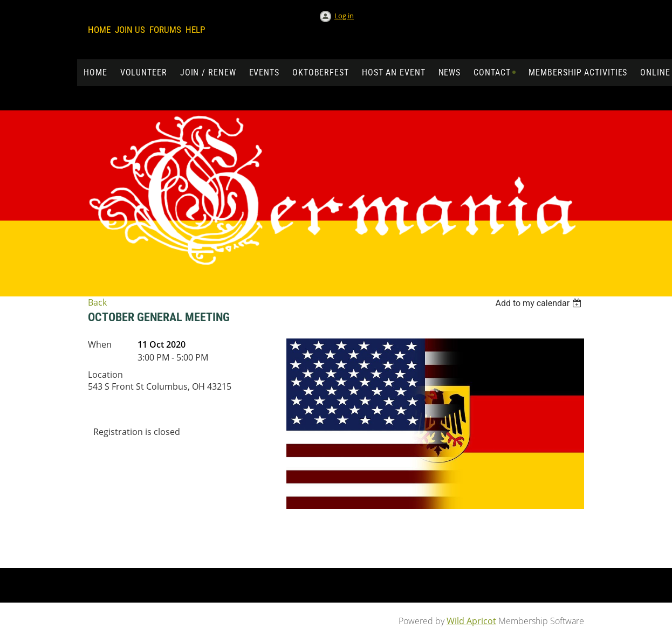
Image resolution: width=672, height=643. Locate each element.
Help (195, 30)
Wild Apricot (471, 621)
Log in (344, 16)
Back (97, 302)
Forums (165, 30)
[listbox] (540, 303)
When (100, 344)
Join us (130, 30)
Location (105, 375)
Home (99, 30)
